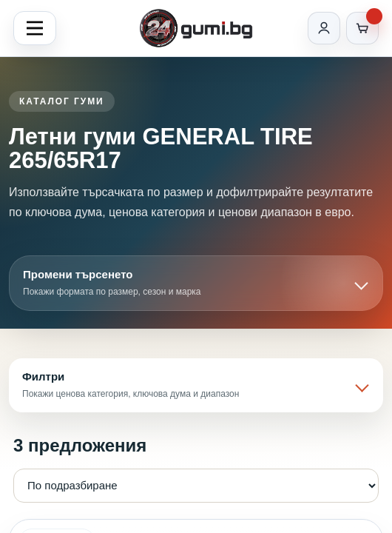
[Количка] (362, 28)
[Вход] (324, 28)
